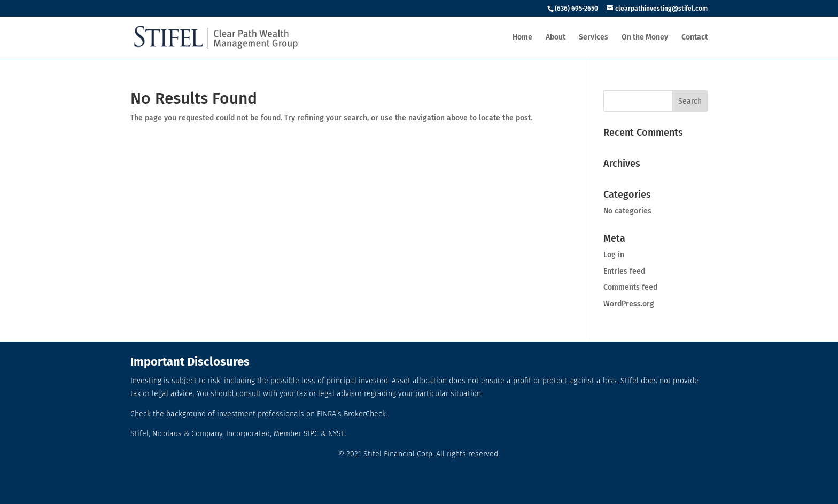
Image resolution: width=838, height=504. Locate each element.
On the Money (645, 38)
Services (593, 38)
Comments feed (630, 287)
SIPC (311, 434)
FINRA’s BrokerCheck (351, 414)
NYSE (336, 434)
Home (522, 38)
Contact (695, 38)
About (556, 38)
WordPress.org (629, 304)
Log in (614, 255)
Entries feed (624, 271)
